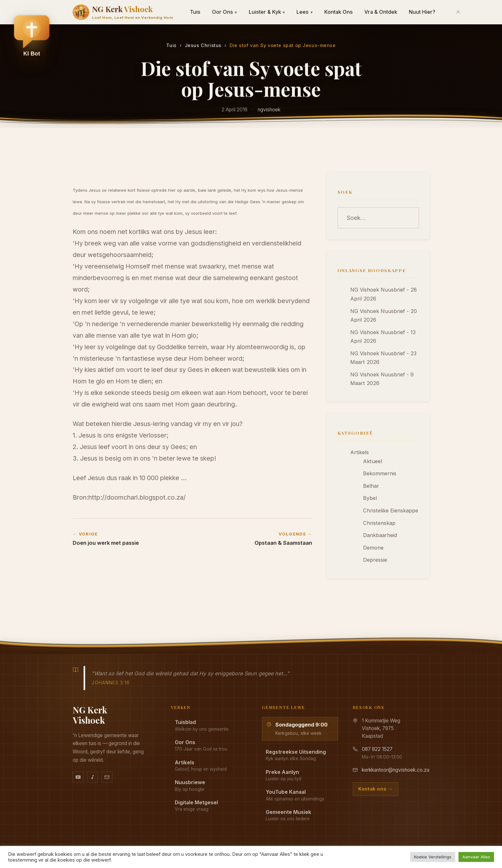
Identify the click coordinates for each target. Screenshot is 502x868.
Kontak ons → (376, 789)
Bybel (370, 498)
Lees (305, 12)
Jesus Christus (203, 45)
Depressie (375, 560)
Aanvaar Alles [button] (476, 857)
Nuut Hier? (422, 12)
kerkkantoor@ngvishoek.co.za (396, 770)
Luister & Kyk (267, 12)
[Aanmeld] (458, 12)
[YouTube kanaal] (78, 777)
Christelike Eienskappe (391, 510)
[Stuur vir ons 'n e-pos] (107, 777)
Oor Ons (225, 12)
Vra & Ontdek (381, 12)
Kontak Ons (339, 12)
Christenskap (379, 523)
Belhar (371, 486)
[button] (32, 36)
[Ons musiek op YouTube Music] (93, 777)
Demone (373, 548)
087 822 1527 (377, 749)
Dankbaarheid (380, 535)
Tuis (195, 12)
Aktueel (372, 461)
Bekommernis (380, 473)
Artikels (360, 452)
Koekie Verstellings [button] (433, 857)
